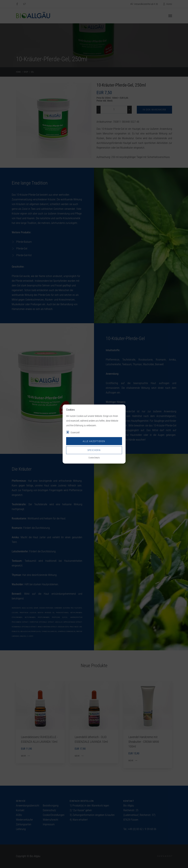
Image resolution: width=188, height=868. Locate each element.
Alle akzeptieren (94, 441)
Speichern (94, 450)
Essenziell (75, 432)
